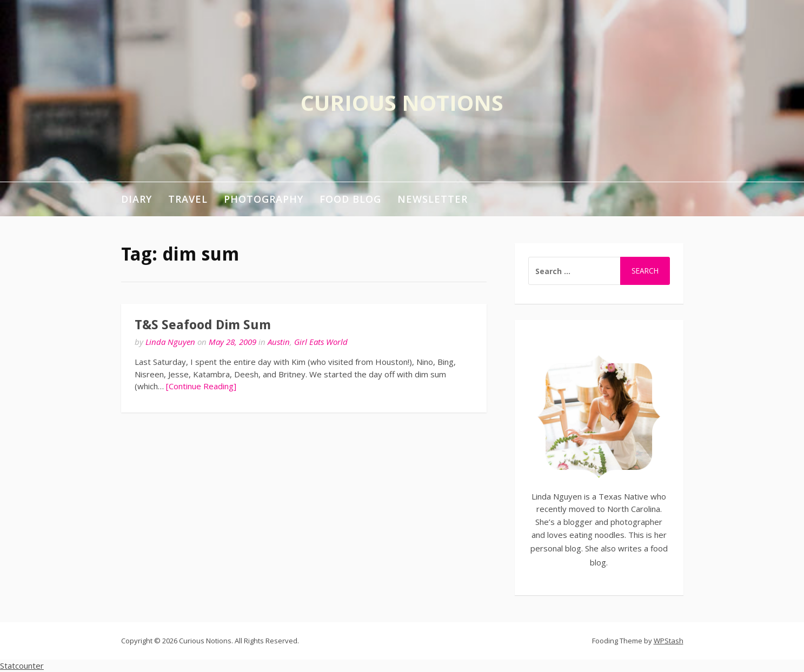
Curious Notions (402, 102)
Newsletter (433, 199)
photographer (636, 522)
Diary (137, 199)
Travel (188, 199)
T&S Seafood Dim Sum (203, 325)
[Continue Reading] (201, 386)
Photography (264, 199)
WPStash (669, 641)
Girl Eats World (321, 342)
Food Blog (350, 199)
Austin (279, 342)
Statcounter (22, 666)
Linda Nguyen (170, 342)
